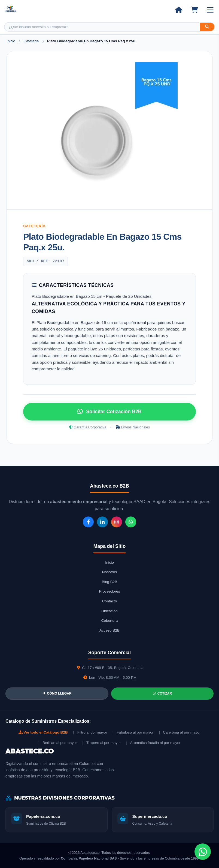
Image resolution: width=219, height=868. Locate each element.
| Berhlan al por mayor (58, 743)
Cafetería (32, 41)
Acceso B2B (109, 630)
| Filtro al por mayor (90, 732)
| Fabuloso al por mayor (133, 732)
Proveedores (109, 591)
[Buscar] (207, 27)
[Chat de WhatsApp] (203, 852)
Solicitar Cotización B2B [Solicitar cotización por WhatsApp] (109, 412)
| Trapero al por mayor (101, 743)
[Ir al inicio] (179, 10)
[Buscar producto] (102, 27)
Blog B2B (110, 582)
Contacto (109, 601)
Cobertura (109, 621)
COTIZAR (162, 693)
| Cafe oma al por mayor (180, 732)
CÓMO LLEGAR (57, 693)
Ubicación (109, 611)
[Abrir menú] (210, 10)
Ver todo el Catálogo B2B (43, 732)
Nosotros (109, 572)
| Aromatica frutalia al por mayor (153, 743)
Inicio (11, 41)
